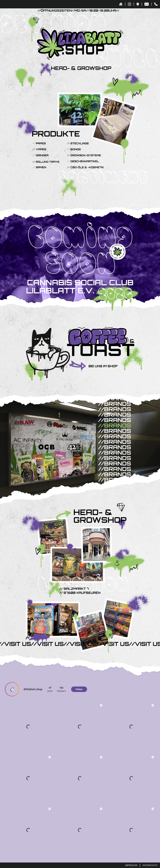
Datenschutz (150, 865)
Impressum (131, 865)
